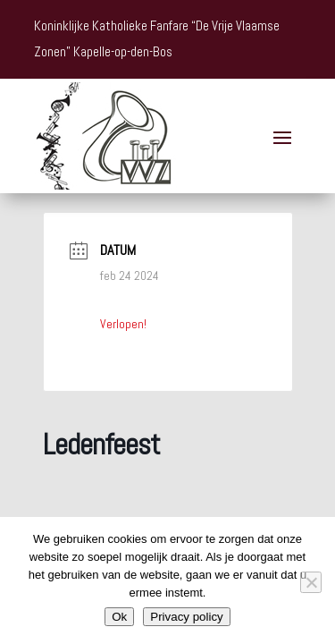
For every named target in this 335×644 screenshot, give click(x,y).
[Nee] (311, 582)
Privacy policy (186, 617)
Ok (119, 617)
